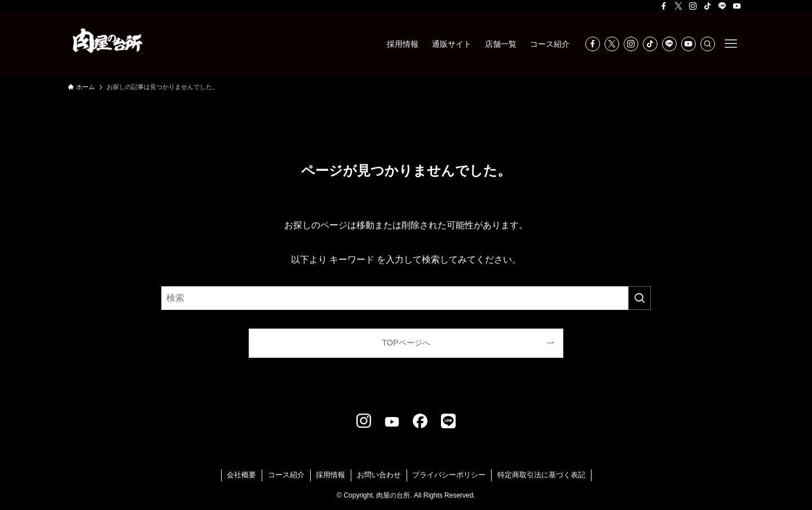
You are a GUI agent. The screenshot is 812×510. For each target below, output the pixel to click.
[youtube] (737, 6)
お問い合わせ (379, 475)
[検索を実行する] (639, 298)
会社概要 (241, 475)
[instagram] (693, 6)
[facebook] (664, 6)
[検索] (708, 44)
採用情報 (330, 475)
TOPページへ (406, 343)
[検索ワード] (406, 298)
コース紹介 (286, 475)
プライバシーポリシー (449, 475)
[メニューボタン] (731, 44)
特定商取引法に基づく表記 (541, 475)
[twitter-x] (678, 6)
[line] (722, 6)
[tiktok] (708, 6)
